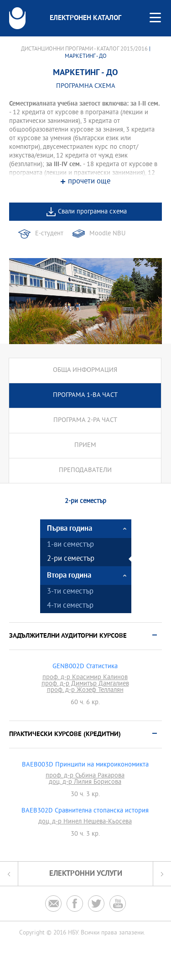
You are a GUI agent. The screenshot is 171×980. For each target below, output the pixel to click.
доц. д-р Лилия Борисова (85, 782)
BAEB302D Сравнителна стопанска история (85, 811)
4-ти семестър (70, 606)
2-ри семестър (71, 559)
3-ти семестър (70, 592)
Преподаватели (85, 470)
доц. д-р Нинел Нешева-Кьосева (85, 822)
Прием (85, 445)
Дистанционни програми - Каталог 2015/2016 (84, 49)
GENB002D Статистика (85, 667)
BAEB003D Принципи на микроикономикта (85, 765)
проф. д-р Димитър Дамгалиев (85, 684)
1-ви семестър (70, 545)
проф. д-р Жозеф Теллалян (85, 691)
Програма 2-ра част (85, 420)
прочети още (89, 182)
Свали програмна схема (92, 212)
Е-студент (49, 234)
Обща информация (85, 370)
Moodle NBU (107, 234)
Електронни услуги (86, 874)
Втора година (69, 576)
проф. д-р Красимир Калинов (85, 678)
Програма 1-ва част (85, 395)
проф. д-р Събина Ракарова (85, 776)
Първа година (70, 529)
